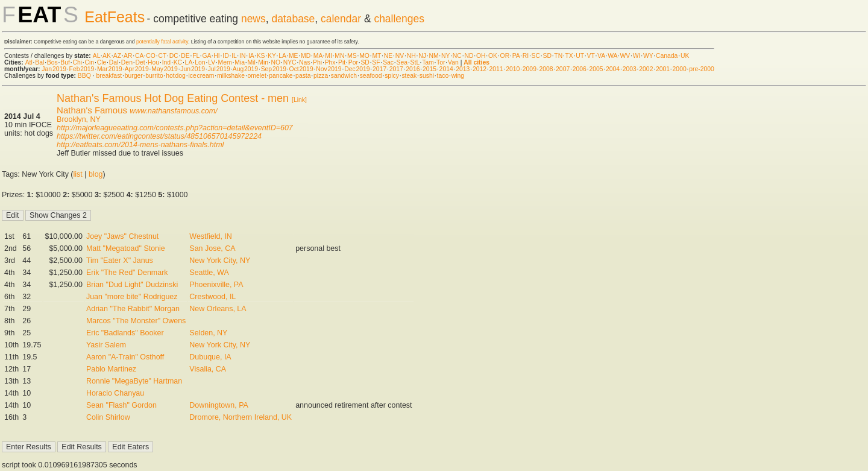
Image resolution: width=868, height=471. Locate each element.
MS (352, 56)
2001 (663, 69)
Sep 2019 (274, 69)
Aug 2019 (245, 69)
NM (433, 56)
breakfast (109, 76)
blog (96, 174)
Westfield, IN (210, 236)
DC (174, 56)
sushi (427, 76)
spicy (392, 76)
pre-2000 (702, 69)
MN (339, 56)
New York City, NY (220, 261)
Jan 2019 (54, 69)
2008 (546, 69)
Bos (52, 62)
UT (580, 56)
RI (526, 56)
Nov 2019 (329, 69)
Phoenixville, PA (216, 285)
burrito (154, 76)
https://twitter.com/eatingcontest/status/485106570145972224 (159, 136)
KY (272, 56)
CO (151, 56)
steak (409, 76)
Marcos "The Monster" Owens (136, 321)
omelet (257, 76)
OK (493, 56)
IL (234, 56)
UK (685, 56)
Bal (39, 62)
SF (376, 62)
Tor (441, 62)
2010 (513, 69)
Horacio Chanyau (115, 393)
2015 (429, 69)
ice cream (201, 76)
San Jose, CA (212, 248)
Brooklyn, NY (79, 119)
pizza (321, 76)
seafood (371, 76)
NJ (422, 56)
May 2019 (165, 69)
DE (185, 56)
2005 (596, 69)
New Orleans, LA (218, 309)
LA (282, 56)
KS (261, 56)
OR (505, 56)
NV (400, 56)
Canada (667, 56)
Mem (225, 62)
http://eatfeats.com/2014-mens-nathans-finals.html (140, 145)
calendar (341, 19)
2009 (530, 69)
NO (276, 62)
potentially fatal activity (162, 42)
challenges (399, 19)
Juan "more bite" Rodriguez (132, 297)
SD (547, 56)
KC (178, 62)
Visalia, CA (208, 369)
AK (107, 56)
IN (242, 56)
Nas (304, 62)
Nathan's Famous (92, 110)
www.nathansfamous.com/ (174, 111)
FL (196, 56)
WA (612, 56)
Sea (402, 62)
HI (216, 56)
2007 (563, 69)
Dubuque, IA (210, 357)
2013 (463, 69)
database (293, 19)
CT (162, 56)
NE (388, 56)
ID (225, 56)
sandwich (344, 76)
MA (318, 56)
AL (96, 56)
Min (263, 62)
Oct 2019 (301, 69)
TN (558, 56)
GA (206, 56)
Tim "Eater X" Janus (120, 261)
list (78, 174)
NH (411, 56)
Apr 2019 (137, 69)
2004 (613, 69)
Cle (102, 62)
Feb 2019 (82, 69)
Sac (388, 62)
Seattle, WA (209, 273)
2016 (413, 69)
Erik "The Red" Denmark (127, 273)
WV (625, 56)
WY (648, 56)
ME (294, 56)
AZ (117, 56)
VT (591, 56)
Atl (29, 62)
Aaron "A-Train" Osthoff (125, 357)
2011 (496, 69)
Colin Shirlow (108, 417)
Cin (90, 62)
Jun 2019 (193, 69)
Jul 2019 (219, 69)
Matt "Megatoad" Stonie (126, 248)
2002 (646, 69)
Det (140, 62)
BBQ (84, 76)
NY (445, 56)
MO (364, 56)
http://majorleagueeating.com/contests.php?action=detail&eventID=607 (175, 128)
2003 (630, 69)
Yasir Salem (106, 345)
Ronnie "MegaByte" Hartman (134, 381)
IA (251, 56)
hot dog (176, 76)
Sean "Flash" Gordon (121, 405)
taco (443, 76)
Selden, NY (208, 333)
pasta (303, 76)
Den (127, 62)
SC (536, 56)
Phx (330, 62)
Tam (428, 62)
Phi (317, 62)
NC (457, 56)
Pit (342, 62)
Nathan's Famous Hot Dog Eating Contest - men (173, 98)
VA (601, 56)
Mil (251, 62)
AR (128, 56)
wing (458, 76)
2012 (480, 69)
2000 (680, 69)
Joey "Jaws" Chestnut (122, 236)
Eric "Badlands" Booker (125, 333)
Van (453, 62)
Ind (166, 62)
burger (134, 76)
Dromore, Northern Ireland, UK (241, 417)
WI (637, 56)
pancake (281, 76)
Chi (77, 62)
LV (212, 62)
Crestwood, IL (212, 297)
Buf (65, 62)
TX (569, 56)
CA (139, 56)
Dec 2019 (357, 69)
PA (516, 56)
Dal (114, 62)
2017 (379, 69)
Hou (153, 62)
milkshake (231, 76)
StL (415, 62)
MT (376, 56)
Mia (240, 62)
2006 (580, 69)
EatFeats (115, 17)
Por (353, 62)
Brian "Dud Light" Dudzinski (132, 285)
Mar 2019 (110, 69)
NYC (290, 62)
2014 (446, 69)
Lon (200, 62)
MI (329, 56)
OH (481, 56)
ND (469, 56)
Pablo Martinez (111, 369)
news (253, 19)
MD (306, 56)
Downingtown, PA (219, 405)
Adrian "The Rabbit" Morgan (133, 309)
